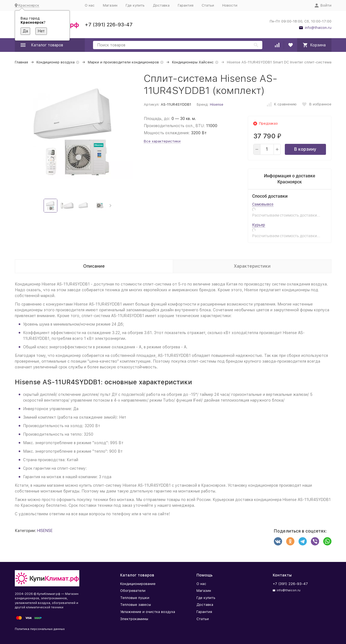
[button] (110, 206)
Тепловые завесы (136, 605)
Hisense (217, 104)
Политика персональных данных (40, 629)
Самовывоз (263, 204)
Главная (21, 62)
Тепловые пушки (135, 598)
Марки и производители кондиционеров (123, 62)
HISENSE (45, 531)
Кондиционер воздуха (56, 62)
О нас (90, 5)
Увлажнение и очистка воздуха (148, 612)
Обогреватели (133, 591)
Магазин (110, 5)
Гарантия (186, 5)
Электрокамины (134, 619)
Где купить (135, 5)
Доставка (161, 5)
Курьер (259, 225)
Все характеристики (162, 141)
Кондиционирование (138, 584)
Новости (230, 5)
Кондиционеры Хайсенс (193, 62)
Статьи (208, 5)
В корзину (305, 149)
